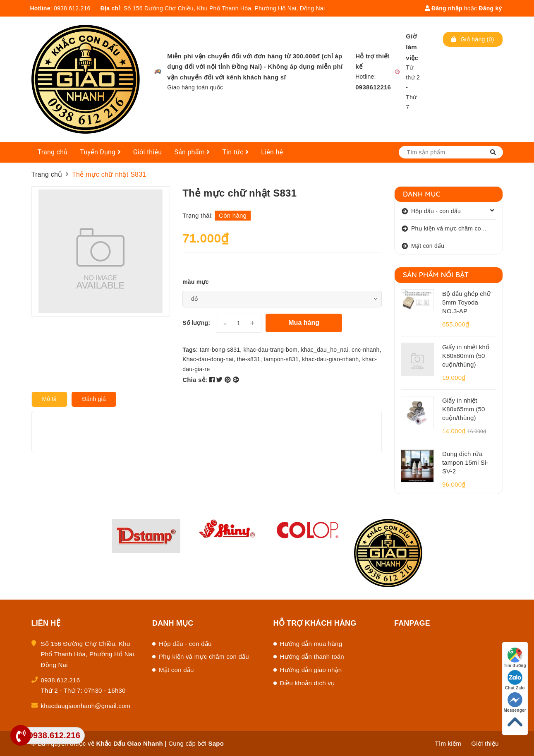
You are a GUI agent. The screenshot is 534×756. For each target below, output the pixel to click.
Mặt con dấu (428, 246)
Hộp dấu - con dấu (436, 211)
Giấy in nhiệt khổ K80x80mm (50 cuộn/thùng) (466, 356)
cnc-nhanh (366, 350)
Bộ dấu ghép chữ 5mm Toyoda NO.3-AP (467, 302)
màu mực (196, 282)
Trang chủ (53, 152)
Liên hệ (272, 152)
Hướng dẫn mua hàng (311, 644)
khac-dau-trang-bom (271, 350)
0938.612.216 (72, 8)
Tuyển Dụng (100, 152)
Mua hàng (304, 323)
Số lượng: (196, 323)
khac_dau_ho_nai (324, 350)
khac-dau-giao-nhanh (330, 359)
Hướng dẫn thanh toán (312, 656)
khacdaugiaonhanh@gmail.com (86, 706)
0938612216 (373, 87)
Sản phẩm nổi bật (436, 275)
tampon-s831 (281, 359)
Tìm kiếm (448, 743)
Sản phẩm (192, 152)
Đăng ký (490, 8)
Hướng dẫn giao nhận (311, 670)
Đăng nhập (444, 8)
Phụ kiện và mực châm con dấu (454, 228)
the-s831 (249, 359)
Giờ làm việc (412, 47)
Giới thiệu (148, 152)
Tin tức (235, 152)
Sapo (216, 743)
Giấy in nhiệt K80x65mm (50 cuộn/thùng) (464, 409)
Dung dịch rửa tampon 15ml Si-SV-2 (465, 462)
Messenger (515, 702)
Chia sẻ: (195, 380)
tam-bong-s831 (220, 350)
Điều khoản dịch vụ (308, 683)
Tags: (191, 350)
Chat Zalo (515, 680)
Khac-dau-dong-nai (208, 359)
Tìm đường (515, 658)
